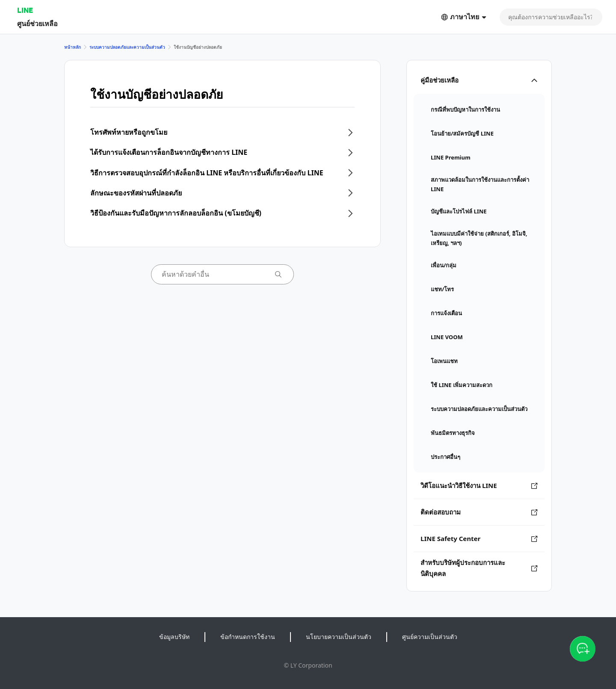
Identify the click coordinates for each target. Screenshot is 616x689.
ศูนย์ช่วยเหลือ (37, 23)
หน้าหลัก (73, 47)
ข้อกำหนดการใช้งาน (248, 637)
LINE (25, 10)
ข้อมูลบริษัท (174, 637)
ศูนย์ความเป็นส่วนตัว (430, 637)
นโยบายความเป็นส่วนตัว (339, 637)
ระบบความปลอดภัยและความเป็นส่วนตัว (127, 47)
